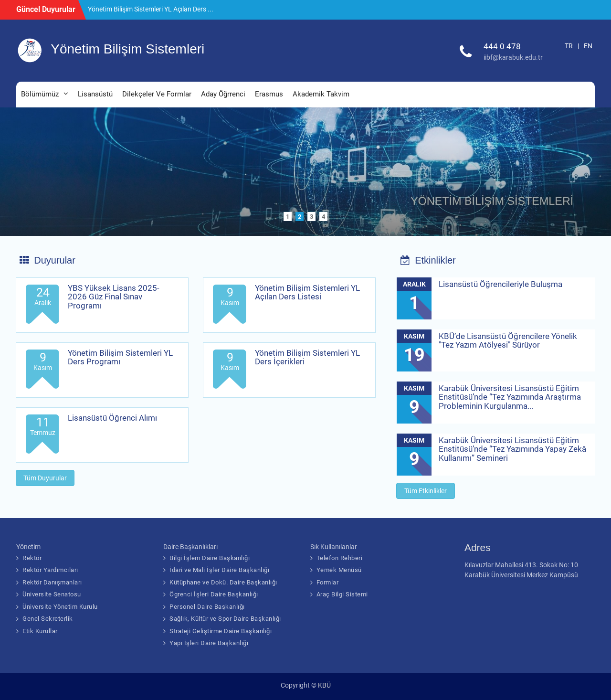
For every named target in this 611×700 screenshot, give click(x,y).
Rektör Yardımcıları (50, 570)
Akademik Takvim (321, 94)
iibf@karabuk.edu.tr (513, 57)
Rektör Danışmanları (52, 582)
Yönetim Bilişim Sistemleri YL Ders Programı (120, 357)
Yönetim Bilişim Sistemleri (127, 49)
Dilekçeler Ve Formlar (157, 94)
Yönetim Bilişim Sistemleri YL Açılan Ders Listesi (307, 292)
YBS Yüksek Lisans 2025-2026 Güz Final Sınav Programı (114, 297)
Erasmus (269, 94)
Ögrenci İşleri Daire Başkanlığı (214, 594)
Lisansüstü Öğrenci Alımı (112, 418)
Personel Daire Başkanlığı (207, 607)
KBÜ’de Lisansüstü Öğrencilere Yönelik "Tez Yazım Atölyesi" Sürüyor (508, 341)
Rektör (32, 558)
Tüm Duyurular (45, 478)
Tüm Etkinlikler (426, 491)
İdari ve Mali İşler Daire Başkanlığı (219, 570)
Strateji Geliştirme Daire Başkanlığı (221, 631)
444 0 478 (502, 46)
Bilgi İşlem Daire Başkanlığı (210, 558)
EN (588, 46)
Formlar (328, 582)
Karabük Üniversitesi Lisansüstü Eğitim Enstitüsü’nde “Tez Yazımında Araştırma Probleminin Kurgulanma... (510, 397)
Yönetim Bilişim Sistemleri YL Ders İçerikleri (307, 357)
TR (569, 46)
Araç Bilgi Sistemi (342, 594)
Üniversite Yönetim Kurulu (60, 607)
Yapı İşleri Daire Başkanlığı (209, 643)
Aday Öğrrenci (223, 94)
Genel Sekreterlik (48, 619)
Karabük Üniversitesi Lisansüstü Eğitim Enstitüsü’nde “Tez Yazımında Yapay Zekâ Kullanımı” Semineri (512, 449)
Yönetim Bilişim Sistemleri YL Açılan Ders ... (151, 9)
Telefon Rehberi (340, 558)
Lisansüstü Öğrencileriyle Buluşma (500, 284)
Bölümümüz (40, 94)
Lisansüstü (95, 94)
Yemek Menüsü (339, 570)
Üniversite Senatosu (52, 594)
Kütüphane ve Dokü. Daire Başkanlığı (223, 582)
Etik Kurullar (40, 631)
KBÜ (324, 685)
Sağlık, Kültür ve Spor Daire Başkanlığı (225, 619)
